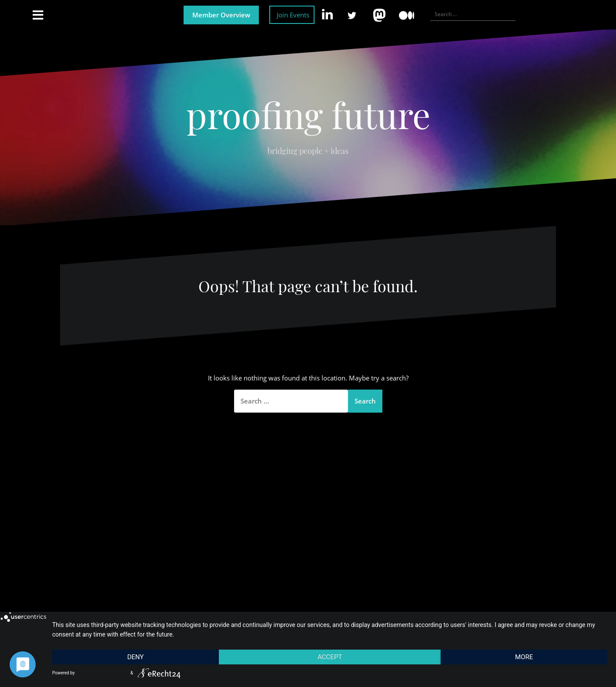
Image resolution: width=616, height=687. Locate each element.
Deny (135, 657)
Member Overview (221, 15)
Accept (330, 657)
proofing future (308, 114)
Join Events (293, 15)
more (524, 657)
